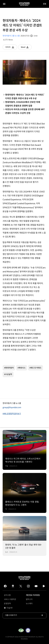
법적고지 (29, 599)
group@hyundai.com (12, 407)
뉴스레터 (29, 604)
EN (45, 4)
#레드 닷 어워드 (35, 368)
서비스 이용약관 (10, 599)
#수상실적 (8, 374)
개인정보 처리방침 (33, 595)
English (13, 608)
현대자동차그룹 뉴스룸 (11, 36)
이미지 (11, 48)
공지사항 (7, 595)
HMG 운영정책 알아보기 (12, 414)
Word (26, 48)
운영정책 (7, 604)
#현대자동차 (9, 368)
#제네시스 (22, 368)
